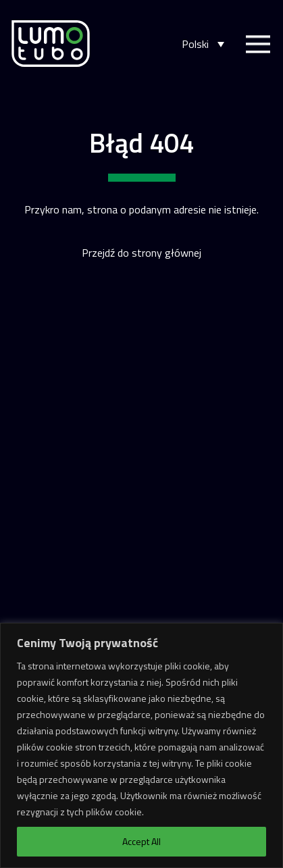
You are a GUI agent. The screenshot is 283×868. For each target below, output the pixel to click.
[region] (141, 745)
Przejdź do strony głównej (141, 253)
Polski (195, 44)
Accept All (141, 841)
